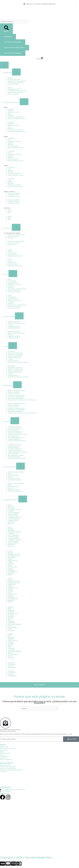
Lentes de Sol (12, 253)
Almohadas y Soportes (16, 83)
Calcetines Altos (13, 195)
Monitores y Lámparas (15, 355)
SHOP (3, 745)
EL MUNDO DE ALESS (14, 554)
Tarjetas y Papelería (15, 480)
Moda (10, 78)
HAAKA (10, 559)
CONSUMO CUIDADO (15, 517)
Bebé (10, 210)
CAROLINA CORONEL (14, 510)
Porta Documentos (14, 290)
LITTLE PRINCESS (13, 572)
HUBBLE (10, 562)
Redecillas (11, 238)
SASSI (10, 629)
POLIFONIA (11, 623)
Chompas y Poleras (15, 141)
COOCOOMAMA (13, 519)
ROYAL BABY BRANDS (15, 624)
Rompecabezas (13, 430)
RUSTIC (10, 626)
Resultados (8, 37)
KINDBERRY (11, 570)
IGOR (10, 565)
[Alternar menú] (4, 65)
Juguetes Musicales (15, 428)
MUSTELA (11, 615)
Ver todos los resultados (13, 42)
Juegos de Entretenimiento (17, 441)
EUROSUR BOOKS (13, 556)
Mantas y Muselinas (14, 358)
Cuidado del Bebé (14, 328)
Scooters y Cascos (14, 427)
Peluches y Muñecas (15, 431)
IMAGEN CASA (12, 567)
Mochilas (11, 287)
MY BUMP (11, 616)
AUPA (10, 505)
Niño (9, 213)
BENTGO (11, 506)
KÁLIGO (10, 569)
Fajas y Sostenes (13, 84)
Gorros (10, 251)
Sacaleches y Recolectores (17, 81)
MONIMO (11, 612)
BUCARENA (11, 508)
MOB (9, 609)
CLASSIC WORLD (13, 516)
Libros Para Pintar (14, 478)
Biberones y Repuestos (16, 398)
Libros (10, 474)
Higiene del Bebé (14, 322)
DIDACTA (11, 524)
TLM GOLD (11, 663)
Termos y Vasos (13, 394)
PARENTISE (11, 621)
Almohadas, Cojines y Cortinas (18, 362)
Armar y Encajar (13, 436)
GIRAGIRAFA (12, 558)
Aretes (10, 250)
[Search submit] (6, 29)
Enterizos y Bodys (14, 112)
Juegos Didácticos (14, 439)
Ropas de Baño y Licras (16, 148)
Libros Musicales (13, 475)
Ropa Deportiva (13, 146)
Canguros (11, 286)
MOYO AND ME (13, 613)
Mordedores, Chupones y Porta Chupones (22, 400)
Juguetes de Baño (14, 326)
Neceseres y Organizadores (17, 289)
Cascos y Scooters (14, 292)
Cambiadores (13, 283)
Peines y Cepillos (14, 236)
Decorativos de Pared (15, 353)
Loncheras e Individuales (16, 397)
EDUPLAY (11, 553)
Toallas (10, 325)
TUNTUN (10, 666)
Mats (10, 279)
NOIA (10, 620)
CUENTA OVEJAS (13, 521)
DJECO (10, 551)
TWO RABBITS (12, 668)
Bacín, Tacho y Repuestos (17, 323)
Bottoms (11, 115)
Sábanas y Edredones (15, 356)
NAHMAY (11, 618)
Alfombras (11, 351)
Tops (10, 114)
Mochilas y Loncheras (15, 256)
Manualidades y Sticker (16, 437)
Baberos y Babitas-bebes (17, 119)
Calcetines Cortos (14, 196)
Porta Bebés (12, 281)
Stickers (10, 477)
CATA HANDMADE (14, 513)
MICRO (10, 575)
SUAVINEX (11, 631)
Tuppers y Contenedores (16, 395)
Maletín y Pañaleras (15, 284)
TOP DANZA (12, 664)
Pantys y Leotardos (14, 193)
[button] (2, 4)
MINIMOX (11, 607)
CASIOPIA (11, 511)
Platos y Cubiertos (14, 392)
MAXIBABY (11, 573)
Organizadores (13, 361)
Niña (9, 211)
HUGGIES (11, 564)
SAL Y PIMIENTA (13, 627)
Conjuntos (11, 109)
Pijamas (11, 111)
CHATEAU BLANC (13, 514)
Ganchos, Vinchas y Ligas (16, 235)
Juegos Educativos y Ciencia (17, 434)
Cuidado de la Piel (14, 79)
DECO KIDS (11, 522)
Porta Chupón (13, 254)
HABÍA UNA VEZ (13, 561)
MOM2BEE (11, 610)
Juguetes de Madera (15, 433)
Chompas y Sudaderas (16, 117)
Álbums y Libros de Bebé (16, 472)
